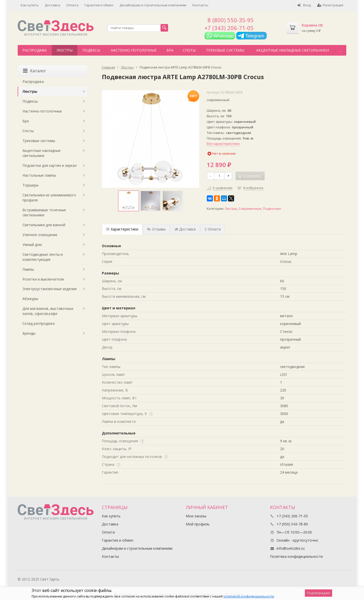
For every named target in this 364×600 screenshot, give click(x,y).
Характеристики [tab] (122, 229)
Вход (304, 5)
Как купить (30, 5)
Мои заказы (196, 516)
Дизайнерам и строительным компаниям (153, 5)
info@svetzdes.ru (291, 548)
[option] (129, 201)
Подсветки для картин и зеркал (50, 165)
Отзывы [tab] (156, 229)
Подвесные (272, 209)
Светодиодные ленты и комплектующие (43, 257)
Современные (250, 209)
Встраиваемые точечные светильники (44, 212)
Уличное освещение (40, 235)
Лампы (28, 269)
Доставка (52, 5)
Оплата (72, 5)
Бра (170, 50)
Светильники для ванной (44, 225)
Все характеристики (223, 144)
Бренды (29, 333)
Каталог (35, 71)
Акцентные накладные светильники (293, 50)
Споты (189, 50)
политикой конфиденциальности (249, 596)
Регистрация (330, 5)
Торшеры (30, 185)
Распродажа (35, 50)
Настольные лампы (39, 175)
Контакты (200, 5)
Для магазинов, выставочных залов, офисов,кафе (48, 311)
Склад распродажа (39, 323)
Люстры (65, 50)
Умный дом (32, 245)
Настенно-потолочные (134, 50)
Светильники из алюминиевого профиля (49, 198)
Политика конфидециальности (296, 556)
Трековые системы (225, 50)
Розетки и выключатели (43, 279)
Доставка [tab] (185, 229)
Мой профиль (198, 524)
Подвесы (91, 50)
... (341, 50)
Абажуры (30, 299)
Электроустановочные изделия (50, 289)
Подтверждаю (318, 593)
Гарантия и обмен (99, 5)
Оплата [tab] (213, 229)
